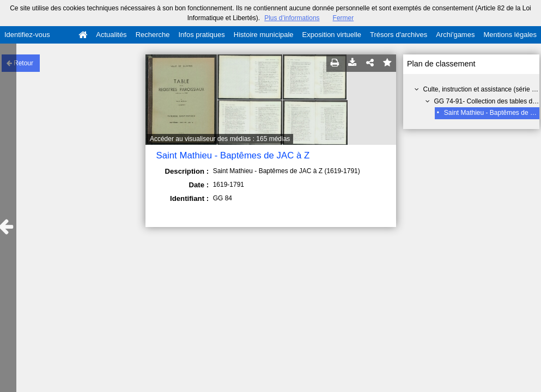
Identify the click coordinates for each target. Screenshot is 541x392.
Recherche (153, 35)
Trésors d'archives (399, 35)
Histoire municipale (264, 35)
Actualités (111, 35)
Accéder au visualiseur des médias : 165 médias (220, 139)
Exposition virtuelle (332, 35)
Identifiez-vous (27, 35)
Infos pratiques (202, 35)
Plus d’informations (292, 18)
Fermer (344, 18)
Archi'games (455, 35)
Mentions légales (510, 35)
